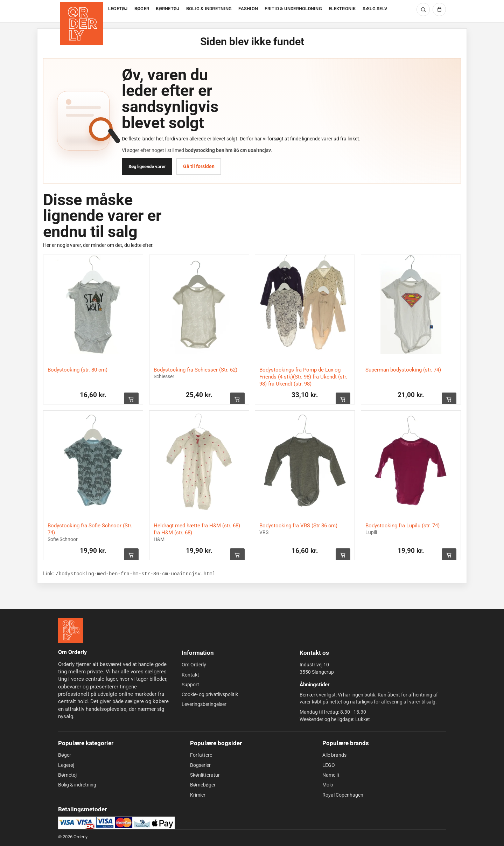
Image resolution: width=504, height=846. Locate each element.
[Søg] (423, 9)
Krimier (198, 795)
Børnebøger (203, 785)
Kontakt (190, 674)
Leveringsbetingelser (204, 704)
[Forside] (82, 11)
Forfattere (201, 755)
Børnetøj (67, 775)
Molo (328, 785)
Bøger (65, 755)
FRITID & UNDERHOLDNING (293, 9)
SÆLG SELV (375, 9)
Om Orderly (194, 665)
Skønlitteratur (205, 775)
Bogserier (200, 765)
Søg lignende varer (147, 167)
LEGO (329, 765)
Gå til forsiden (199, 166)
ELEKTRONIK (342, 9)
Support (190, 685)
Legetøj (66, 765)
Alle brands (334, 755)
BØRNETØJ (167, 9)
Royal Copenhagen (343, 795)
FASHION (248, 9)
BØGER (142, 9)
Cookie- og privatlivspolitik (210, 694)
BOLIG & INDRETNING (209, 9)
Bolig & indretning (77, 785)
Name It (331, 775)
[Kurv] (439, 9)
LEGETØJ (118, 9)
